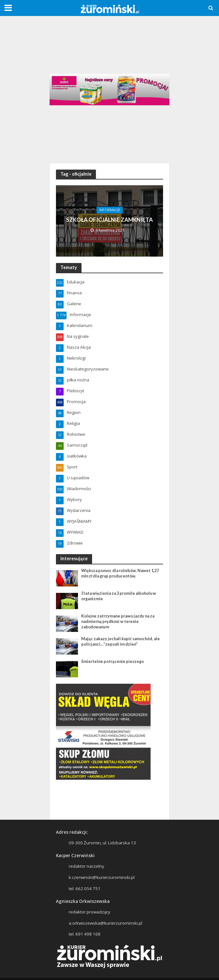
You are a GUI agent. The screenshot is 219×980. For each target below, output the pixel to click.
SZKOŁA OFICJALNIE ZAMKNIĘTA (109, 220)
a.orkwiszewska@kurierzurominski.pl (106, 923)
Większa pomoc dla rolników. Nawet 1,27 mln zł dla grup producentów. (120, 573)
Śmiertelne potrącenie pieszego (113, 661)
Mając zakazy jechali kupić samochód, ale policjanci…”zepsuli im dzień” (121, 641)
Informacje (110, 210)
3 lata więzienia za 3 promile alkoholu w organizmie (119, 596)
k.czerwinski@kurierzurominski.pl (102, 877)
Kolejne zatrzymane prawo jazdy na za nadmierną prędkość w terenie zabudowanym (118, 621)
